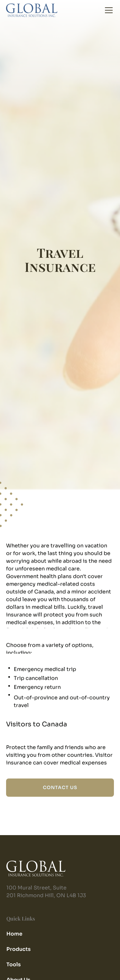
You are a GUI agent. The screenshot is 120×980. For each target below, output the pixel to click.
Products (19, 949)
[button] (108, 10)
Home (14, 934)
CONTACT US (60, 787)
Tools (14, 964)
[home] (32, 10)
